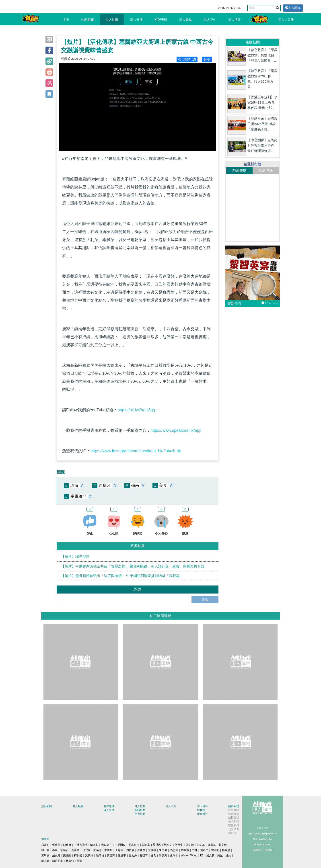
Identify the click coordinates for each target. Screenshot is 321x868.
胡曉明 (64, 850)
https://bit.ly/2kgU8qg (136, 410)
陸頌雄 (100, 856)
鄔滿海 (97, 850)
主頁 (66, 20)
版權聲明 (234, 818)
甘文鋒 (133, 856)
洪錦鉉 (89, 856)
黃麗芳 (111, 856)
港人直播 (136, 20)
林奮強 (70, 861)
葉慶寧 (152, 850)
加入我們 (234, 821)
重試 (149, 81)
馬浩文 (168, 845)
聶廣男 (163, 856)
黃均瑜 (45, 856)
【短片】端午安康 (75, 556)
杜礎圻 (144, 856)
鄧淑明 (215, 850)
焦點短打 (107, 845)
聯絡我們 (234, 825)
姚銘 (228, 856)
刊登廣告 (234, 829)
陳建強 (163, 850)
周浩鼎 (75, 850)
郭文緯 (223, 845)
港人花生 (210, 20)
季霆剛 (108, 850)
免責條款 (234, 814)
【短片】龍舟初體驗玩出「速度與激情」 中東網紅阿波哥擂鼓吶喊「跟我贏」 (122, 576)
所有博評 (202, 814)
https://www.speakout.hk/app (176, 430)
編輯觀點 (140, 810)
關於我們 (234, 806)
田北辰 (86, 850)
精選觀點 (239, 170)
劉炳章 (146, 845)
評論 (205, 600)
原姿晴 (190, 845)
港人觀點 (185, 20)
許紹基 (201, 845)
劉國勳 (67, 856)
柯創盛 (78, 856)
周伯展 (130, 850)
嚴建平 (122, 856)
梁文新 (210, 856)
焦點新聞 (87, 20)
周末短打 (134, 845)
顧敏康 (67, 845)
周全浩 (185, 850)
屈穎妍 (45, 845)
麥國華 (212, 845)
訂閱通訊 (293, 8)
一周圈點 (120, 845)
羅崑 (220, 856)
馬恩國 (174, 850)
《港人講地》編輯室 (86, 845)
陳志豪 (45, 861)
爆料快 (232, 833)
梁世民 (157, 845)
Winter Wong (189, 856)
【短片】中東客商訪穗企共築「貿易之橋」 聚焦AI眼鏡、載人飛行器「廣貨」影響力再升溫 (133, 566)
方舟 (195, 850)
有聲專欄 (161, 20)
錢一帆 (45, 850)
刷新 (129, 81)
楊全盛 (226, 850)
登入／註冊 (286, 20)
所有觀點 (140, 814)
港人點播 (112, 20)
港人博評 (235, 20)
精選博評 (265, 170)
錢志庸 (56, 856)
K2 (202, 856)
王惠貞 (119, 850)
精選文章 (58, 861)
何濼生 (179, 845)
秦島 (55, 850)
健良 (153, 856)
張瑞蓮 (56, 845)
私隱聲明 (234, 810)
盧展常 (174, 856)
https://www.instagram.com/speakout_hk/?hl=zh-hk (136, 451)
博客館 (201, 810)
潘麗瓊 (141, 850)
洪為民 (204, 850)
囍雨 (79, 861)
